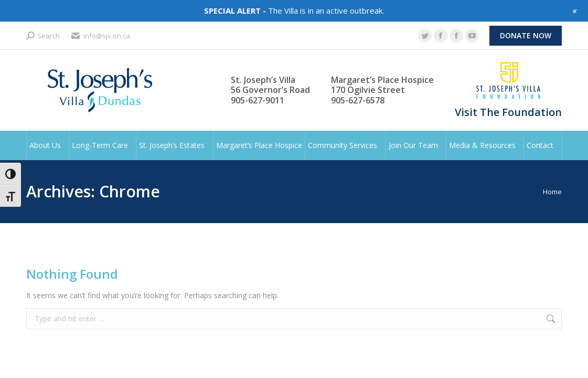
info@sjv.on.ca (100, 36)
